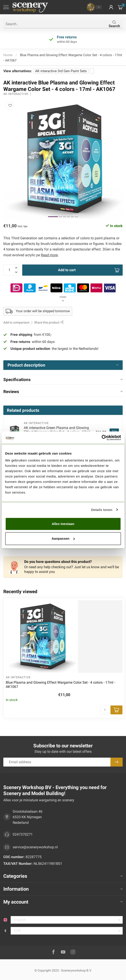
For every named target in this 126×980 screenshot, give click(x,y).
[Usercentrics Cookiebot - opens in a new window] (101, 438)
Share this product (49, 323)
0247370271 (23, 834)
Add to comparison (16, 323)
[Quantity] (105, 710)
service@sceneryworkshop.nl (35, 847)
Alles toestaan (63, 524)
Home (8, 55)
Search (114, 24)
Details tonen (102, 510)
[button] (111, 7)
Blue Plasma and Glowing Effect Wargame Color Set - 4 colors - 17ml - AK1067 (60, 685)
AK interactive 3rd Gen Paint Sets (61, 71)
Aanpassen (63, 538)
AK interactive (16, 94)
